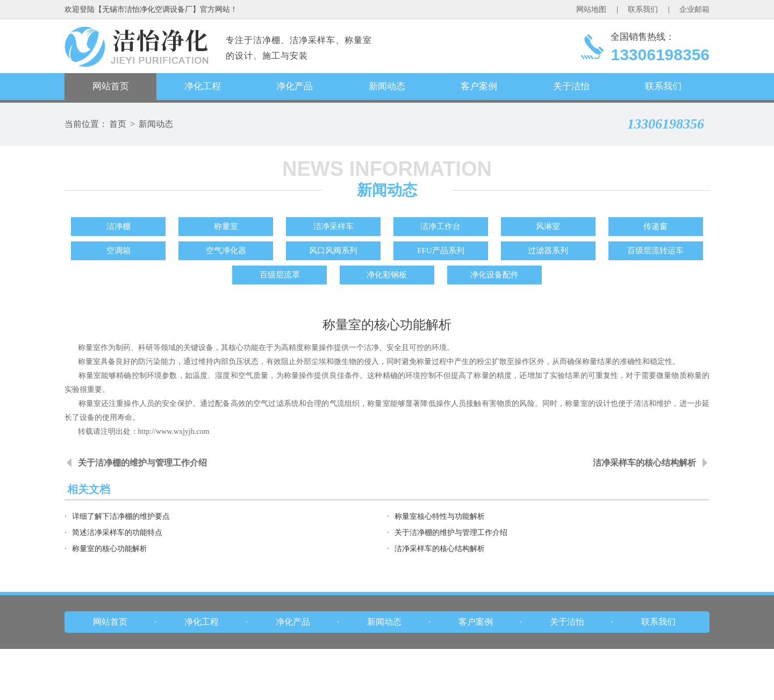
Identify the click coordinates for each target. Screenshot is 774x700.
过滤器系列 (548, 251)
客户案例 (479, 86)
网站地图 (591, 9)
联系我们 (643, 9)
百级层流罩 (280, 275)
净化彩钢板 (387, 275)
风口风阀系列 (333, 251)
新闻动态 (387, 86)
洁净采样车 (334, 226)
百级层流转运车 (655, 251)
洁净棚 (119, 226)
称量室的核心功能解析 (110, 549)
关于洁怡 (571, 86)
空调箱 (119, 251)
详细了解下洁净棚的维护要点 (121, 516)
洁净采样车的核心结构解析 (644, 463)
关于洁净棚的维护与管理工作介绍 (142, 463)
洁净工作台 (440, 226)
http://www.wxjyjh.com (174, 431)
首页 (118, 124)
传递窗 (655, 226)
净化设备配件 (494, 275)
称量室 (226, 226)
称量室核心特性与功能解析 (440, 516)
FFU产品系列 (441, 251)
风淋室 (548, 226)
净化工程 (203, 86)
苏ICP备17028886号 (434, 690)
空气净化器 (226, 251)
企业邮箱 (694, 9)
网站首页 (111, 86)
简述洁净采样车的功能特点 (117, 533)
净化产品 (295, 86)
